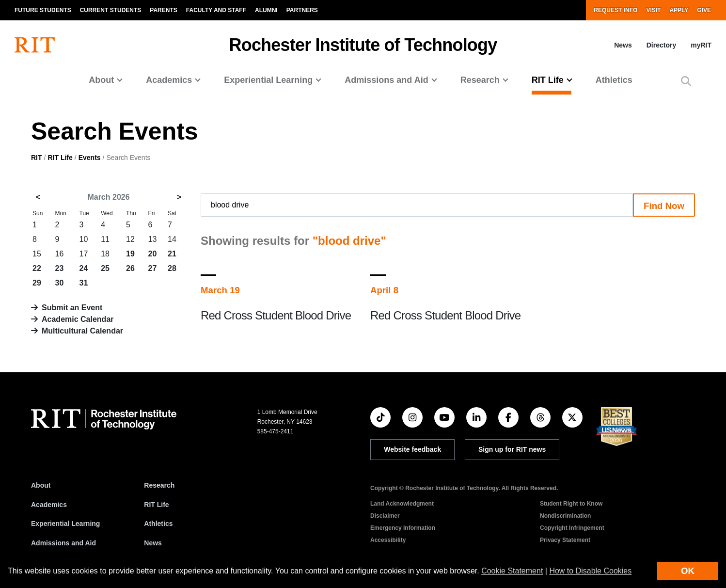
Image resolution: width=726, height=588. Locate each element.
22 (37, 268)
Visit (653, 10)
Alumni (266, 10)
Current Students (111, 10)
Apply (679, 10)
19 (130, 254)
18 (105, 254)
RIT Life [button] (548, 80)
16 (60, 254)
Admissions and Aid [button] (386, 80)
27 (153, 268)
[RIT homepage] (35, 45)
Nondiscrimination (565, 516)
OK (688, 571)
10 (84, 239)
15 (37, 254)
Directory (661, 45)
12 (130, 239)
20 (153, 254)
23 (60, 268)
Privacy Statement (565, 540)
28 (172, 268)
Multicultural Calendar (82, 331)
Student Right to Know (571, 504)
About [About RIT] (41, 485)
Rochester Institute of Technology (363, 45)
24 (84, 268)
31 (84, 283)
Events (90, 158)
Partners (302, 10)
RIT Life (60, 158)
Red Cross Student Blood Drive (276, 315)
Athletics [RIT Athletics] (158, 524)
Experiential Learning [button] (268, 80)
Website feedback (412, 449)
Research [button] (480, 80)
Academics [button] (169, 80)
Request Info (616, 10)
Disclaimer (385, 516)
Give (704, 10)
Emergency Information (403, 528)
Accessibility (388, 540)
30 (60, 283)
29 (37, 283)
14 (172, 239)
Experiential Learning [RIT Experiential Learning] (65, 524)
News (623, 45)
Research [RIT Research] (159, 485)
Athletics (614, 80)
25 (105, 268)
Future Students (43, 10)
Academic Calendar (78, 319)
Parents (163, 10)
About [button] (101, 80)
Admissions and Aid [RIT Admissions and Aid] (63, 543)
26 (130, 268)
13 (153, 239)
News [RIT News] (153, 543)
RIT (37, 158)
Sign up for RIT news (512, 449)
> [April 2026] (179, 197)
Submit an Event (72, 308)
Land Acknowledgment (402, 504)
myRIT (701, 45)
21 (172, 254)
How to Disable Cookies (590, 571)
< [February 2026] (38, 197)
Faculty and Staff (216, 10)
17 (84, 254)
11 (105, 239)
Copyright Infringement (572, 528)
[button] (686, 81)
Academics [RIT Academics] (49, 505)
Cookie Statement (512, 571)
